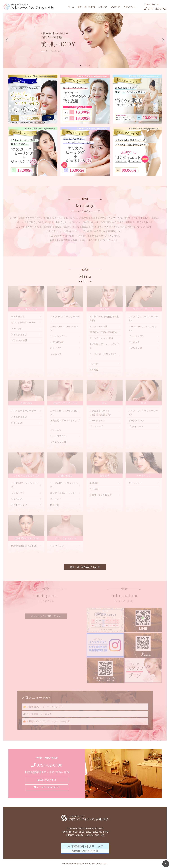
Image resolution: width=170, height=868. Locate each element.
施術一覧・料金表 (86, 7)
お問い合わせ (130, 7)
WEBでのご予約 (47, 780)
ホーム (71, 7)
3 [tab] (89, 65)
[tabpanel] (85, 40)
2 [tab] (85, 65)
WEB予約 (116, 7)
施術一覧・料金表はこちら (85, 567)
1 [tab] (81, 65)
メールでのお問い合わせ (47, 787)
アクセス (103, 7)
